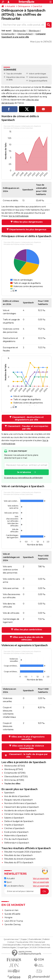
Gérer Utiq (45, 945)
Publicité (46, 939)
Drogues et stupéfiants (38, 81)
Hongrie (8, 917)
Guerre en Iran (11, 910)
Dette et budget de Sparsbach (19, 821)
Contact (11, 942)
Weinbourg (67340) (14, 769)
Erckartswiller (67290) (15, 773)
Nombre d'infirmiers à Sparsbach (20, 803)
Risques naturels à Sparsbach (18, 800)
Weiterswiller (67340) (15, 766)
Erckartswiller (8, 34)
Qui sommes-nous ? (12, 939)
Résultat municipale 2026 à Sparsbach (23, 852)
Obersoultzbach (25, 34)
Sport (8, 882)
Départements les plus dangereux (28, 229)
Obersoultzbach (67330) (16, 777)
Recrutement (40, 942)
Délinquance (24, 6)
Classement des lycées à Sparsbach (22, 807)
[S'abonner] (26, 891)
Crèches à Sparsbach (14, 828)
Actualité (11, 6)
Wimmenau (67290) (14, 780)
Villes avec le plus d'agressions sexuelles (28, 738)
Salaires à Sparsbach (14, 818)
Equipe (24, 939)
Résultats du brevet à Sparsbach (20, 859)
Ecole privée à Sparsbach (16, 832)
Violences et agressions (38, 77)
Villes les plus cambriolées (28, 630)
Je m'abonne (24, 472)
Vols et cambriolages (37, 74)
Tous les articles (22, 942)
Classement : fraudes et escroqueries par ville (28, 427)
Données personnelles (12, 945)
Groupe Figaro (23, 948)
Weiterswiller (20, 31)
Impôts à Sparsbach (14, 825)
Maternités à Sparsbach (16, 836)
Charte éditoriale (35, 939)
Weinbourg (34, 31)
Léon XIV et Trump (14, 921)
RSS (31, 942)
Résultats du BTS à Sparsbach (19, 863)
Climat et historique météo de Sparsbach (24, 814)
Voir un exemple (41, 878)
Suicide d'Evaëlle (12, 914)
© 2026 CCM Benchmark (40, 948)
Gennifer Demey (13, 925)
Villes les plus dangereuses (28, 222)
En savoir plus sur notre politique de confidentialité (23, 478)
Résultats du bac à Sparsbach (18, 855)
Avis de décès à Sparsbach (17, 796)
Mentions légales (9, 948)
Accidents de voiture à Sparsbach (20, 811)
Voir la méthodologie (19, 216)
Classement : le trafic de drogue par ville (28, 755)
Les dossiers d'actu (14, 886)
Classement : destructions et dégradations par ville (28, 418)
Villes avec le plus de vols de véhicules (28, 638)
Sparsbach (9, 793)
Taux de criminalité (14, 74)
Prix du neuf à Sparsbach (16, 839)
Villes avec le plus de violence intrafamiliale (28, 747)
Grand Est (37, 6)
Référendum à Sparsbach (17, 843)
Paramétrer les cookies (31, 945)
